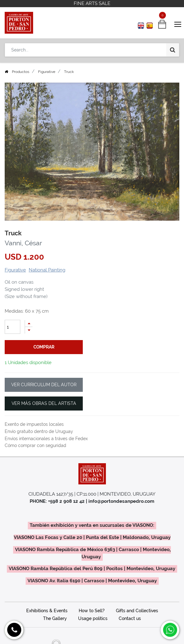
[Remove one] (29, 330)
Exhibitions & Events (47, 611)
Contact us (130, 618)
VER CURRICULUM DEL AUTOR (44, 385)
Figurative (47, 72)
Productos (21, 72)
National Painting (47, 270)
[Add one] (29, 323)
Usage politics (93, 618)
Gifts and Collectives (137, 611)
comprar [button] (44, 347)
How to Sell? (92, 611)
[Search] (173, 50)
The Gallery (55, 618)
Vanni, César (23, 243)
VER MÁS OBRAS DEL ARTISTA (44, 403)
